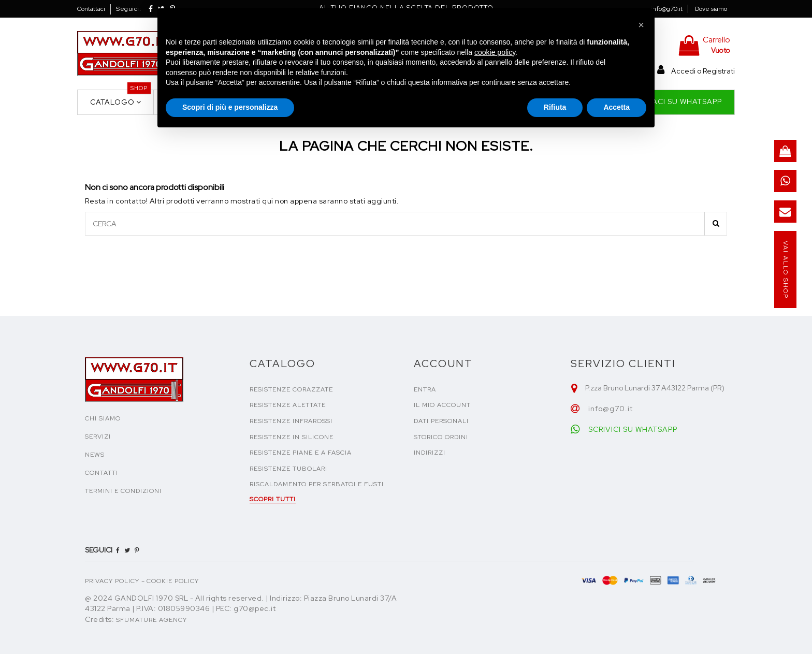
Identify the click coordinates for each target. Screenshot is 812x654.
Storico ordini (441, 437)
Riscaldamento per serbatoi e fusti (317, 484)
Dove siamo (711, 9)
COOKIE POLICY (173, 581)
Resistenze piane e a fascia (301, 453)
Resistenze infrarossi (291, 421)
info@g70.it (667, 9)
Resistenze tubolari (288, 469)
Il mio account (442, 405)
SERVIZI (98, 437)
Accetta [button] (617, 107)
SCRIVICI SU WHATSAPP (633, 429)
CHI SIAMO (103, 418)
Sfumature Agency (151, 620)
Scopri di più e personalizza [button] (230, 107)
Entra (425, 389)
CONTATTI (102, 473)
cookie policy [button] (495, 52)
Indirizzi (430, 453)
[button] (641, 25)
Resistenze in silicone (292, 437)
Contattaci (91, 9)
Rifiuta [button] (555, 107)
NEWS (95, 455)
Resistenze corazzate (291, 389)
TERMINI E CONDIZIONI (123, 491)
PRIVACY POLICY (112, 581)
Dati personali (441, 421)
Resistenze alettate (288, 405)
